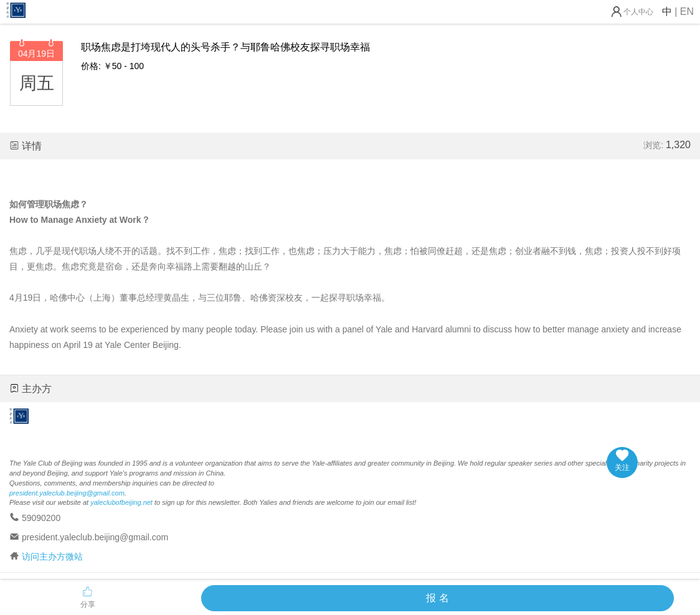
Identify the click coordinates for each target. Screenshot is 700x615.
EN (687, 12)
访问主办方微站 (52, 556)
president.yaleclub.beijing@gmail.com (67, 493)
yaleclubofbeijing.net (121, 502)
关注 (622, 461)
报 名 (437, 598)
